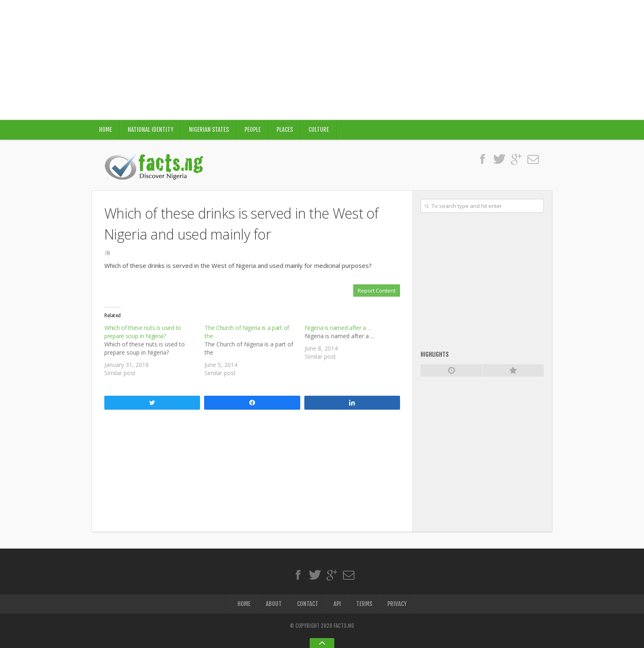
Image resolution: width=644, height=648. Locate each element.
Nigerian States (209, 130)
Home (106, 130)
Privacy (397, 604)
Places (285, 130)
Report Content (377, 291)
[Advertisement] (322, 60)
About (274, 604)
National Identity (151, 130)
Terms (364, 604)
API (337, 604)
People (253, 130)
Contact (308, 604)
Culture (319, 130)
